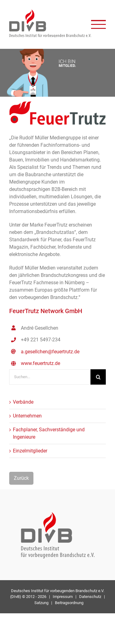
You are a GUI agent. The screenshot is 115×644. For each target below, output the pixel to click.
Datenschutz (90, 597)
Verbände (23, 402)
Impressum (63, 597)
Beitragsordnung (69, 603)
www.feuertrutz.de (40, 363)
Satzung (41, 603)
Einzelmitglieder (30, 451)
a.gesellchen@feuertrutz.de (50, 352)
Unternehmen (27, 416)
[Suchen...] (50, 377)
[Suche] (98, 377)
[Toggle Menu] (98, 24)
